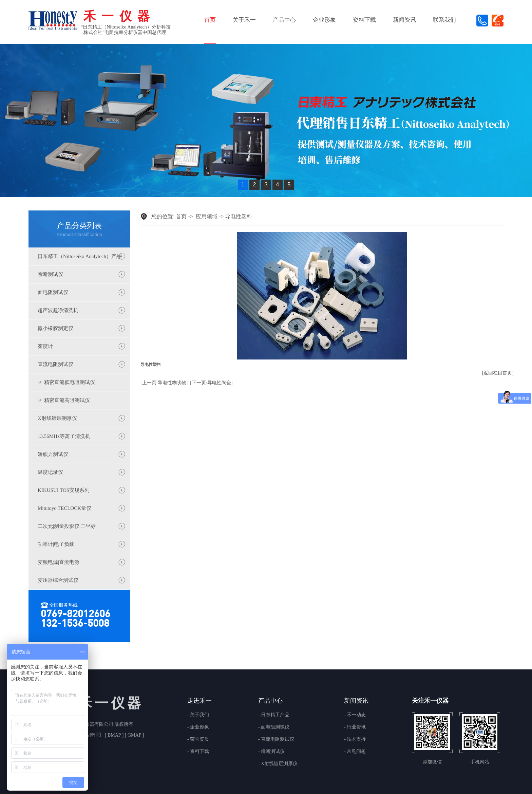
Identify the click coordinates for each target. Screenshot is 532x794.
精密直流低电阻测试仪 (70, 382)
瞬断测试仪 (50, 274)
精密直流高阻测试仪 (67, 400)
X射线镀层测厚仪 (57, 418)
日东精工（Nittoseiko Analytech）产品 (80, 256)
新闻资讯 (404, 20)
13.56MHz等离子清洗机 (64, 436)
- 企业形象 (198, 727)
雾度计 (45, 346)
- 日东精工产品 (274, 715)
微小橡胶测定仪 (55, 328)
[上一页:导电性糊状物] (164, 383)
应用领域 (207, 216)
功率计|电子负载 (56, 544)
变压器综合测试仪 (58, 580)
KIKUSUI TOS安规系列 (64, 490)
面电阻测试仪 (53, 292)
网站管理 (89, 735)
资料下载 (364, 20)
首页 (210, 20)
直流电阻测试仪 (55, 364)
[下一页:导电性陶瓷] (211, 383)
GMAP (134, 735)
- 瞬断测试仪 (271, 752)
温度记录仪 (50, 472)
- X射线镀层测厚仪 (278, 764)
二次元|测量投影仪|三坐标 (67, 526)
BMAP (114, 735)
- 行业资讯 (355, 727)
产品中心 (284, 20)
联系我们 (444, 20)
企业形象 (324, 20)
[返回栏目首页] (498, 373)
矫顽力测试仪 (53, 454)
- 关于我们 (198, 715)
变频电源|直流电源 (59, 562)
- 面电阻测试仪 (274, 727)
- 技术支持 (355, 739)
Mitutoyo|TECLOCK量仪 (64, 508)
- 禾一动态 (355, 715)
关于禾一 (244, 20)
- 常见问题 (355, 752)
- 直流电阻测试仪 (276, 739)
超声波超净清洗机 (58, 310)
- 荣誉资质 (198, 739)
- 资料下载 (198, 752)
